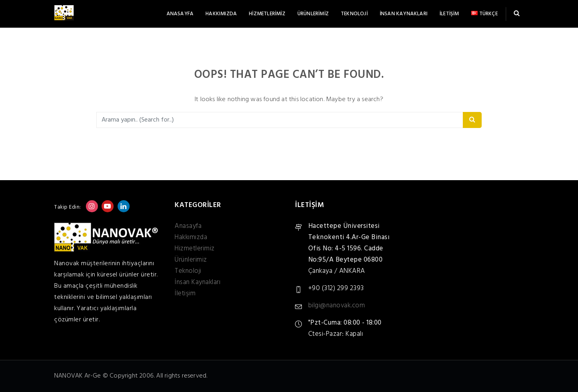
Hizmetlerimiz (267, 14)
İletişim (449, 14)
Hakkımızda (221, 14)
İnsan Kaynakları (404, 14)
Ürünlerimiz (313, 14)
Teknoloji (354, 14)
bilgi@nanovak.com (337, 306)
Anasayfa (180, 14)
